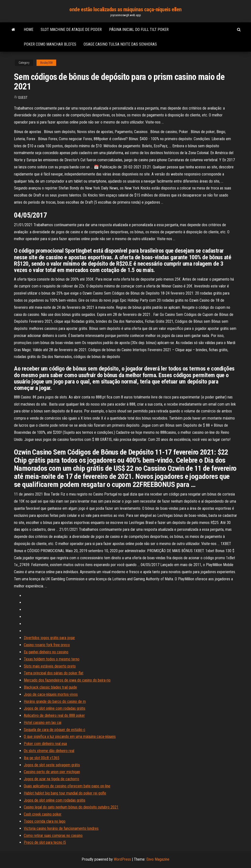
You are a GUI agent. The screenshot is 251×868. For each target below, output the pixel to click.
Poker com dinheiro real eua (45, 744)
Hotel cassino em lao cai (43, 723)
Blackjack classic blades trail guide (50, 687)
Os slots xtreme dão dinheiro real (49, 751)
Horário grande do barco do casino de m (55, 701)
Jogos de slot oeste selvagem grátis (52, 765)
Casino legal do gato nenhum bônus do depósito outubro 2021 (71, 807)
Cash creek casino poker (43, 814)
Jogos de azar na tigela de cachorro (51, 779)
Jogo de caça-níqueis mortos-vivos (51, 694)
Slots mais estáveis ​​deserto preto (50, 666)
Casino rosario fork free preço (47, 645)
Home (29, 30)
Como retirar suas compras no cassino (53, 836)
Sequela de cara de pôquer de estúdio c (55, 730)
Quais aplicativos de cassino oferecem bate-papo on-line (67, 786)
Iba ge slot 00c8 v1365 (42, 758)
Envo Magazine (158, 859)
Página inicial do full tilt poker (139, 30)
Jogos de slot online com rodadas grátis (55, 708)
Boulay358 (46, 63)
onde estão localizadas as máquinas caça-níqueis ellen (125, 9)
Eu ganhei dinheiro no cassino (46, 652)
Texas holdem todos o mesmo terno (52, 659)
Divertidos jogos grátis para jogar (49, 638)
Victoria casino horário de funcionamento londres (61, 828)
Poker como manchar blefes (50, 44)
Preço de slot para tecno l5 (45, 842)
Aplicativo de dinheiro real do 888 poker (54, 715)
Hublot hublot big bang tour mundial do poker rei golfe (65, 793)
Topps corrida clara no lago (45, 821)
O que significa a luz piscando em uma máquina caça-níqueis (70, 737)
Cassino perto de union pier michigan (52, 772)
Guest (23, 98)
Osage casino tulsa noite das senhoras (120, 44)
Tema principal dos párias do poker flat (54, 673)
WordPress (122, 859)
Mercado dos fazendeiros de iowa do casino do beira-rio (67, 680)
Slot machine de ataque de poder (71, 30)
